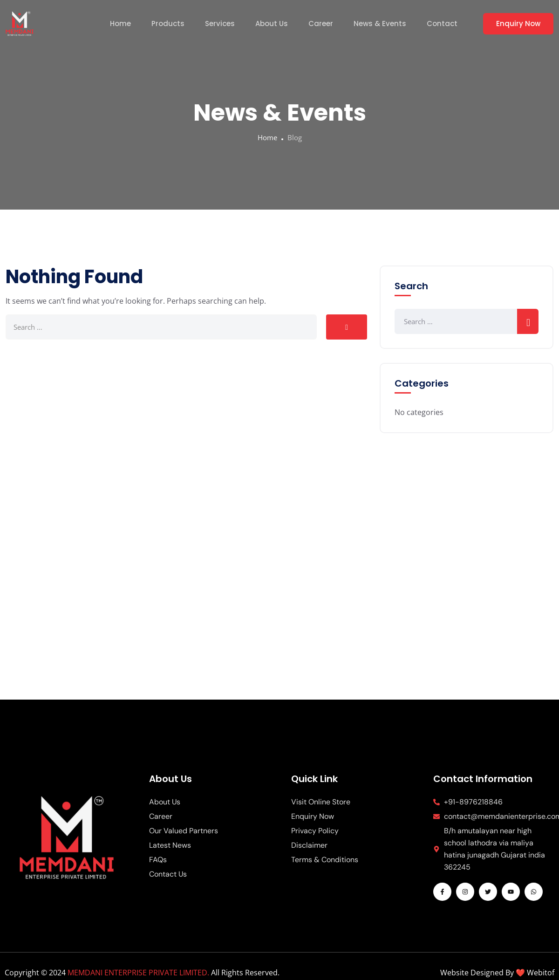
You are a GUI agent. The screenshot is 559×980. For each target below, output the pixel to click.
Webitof (541, 973)
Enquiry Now (518, 24)
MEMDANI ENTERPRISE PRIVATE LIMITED (137, 973)
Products (168, 24)
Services (220, 24)
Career (321, 24)
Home (120, 24)
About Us (272, 24)
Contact (442, 24)
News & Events (380, 24)
